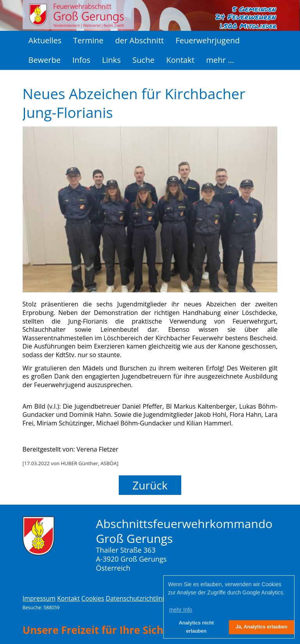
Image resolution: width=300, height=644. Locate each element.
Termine (88, 40)
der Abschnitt (140, 40)
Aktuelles (45, 40)
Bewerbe (45, 60)
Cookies (93, 598)
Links (111, 60)
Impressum (39, 598)
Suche (143, 60)
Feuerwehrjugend (207, 40)
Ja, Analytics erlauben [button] (262, 627)
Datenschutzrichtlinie (137, 598)
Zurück (150, 485)
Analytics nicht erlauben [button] (196, 627)
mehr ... (220, 60)
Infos (81, 60)
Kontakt (180, 60)
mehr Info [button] (181, 610)
